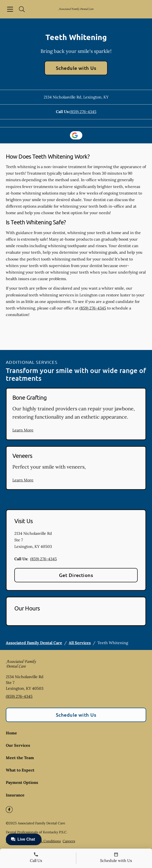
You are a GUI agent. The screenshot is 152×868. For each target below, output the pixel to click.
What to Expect (20, 770)
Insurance (15, 795)
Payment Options (22, 782)
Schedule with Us (76, 68)
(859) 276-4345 (83, 112)
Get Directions (76, 575)
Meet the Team (20, 758)
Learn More (23, 430)
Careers (69, 841)
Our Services (18, 745)
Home (11, 733)
